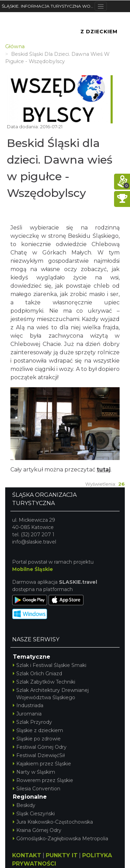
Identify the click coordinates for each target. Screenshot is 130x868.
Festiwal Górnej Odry (40, 747)
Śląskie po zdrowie (37, 739)
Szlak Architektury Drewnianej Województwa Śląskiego (51, 694)
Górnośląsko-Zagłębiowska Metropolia (60, 839)
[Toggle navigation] (101, 6)
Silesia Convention (37, 789)
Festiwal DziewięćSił (39, 755)
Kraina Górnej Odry (37, 830)
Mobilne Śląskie (33, 569)
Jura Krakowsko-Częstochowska (53, 822)
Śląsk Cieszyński (34, 814)
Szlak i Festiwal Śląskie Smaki (50, 665)
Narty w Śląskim (34, 772)
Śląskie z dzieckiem (38, 730)
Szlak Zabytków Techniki (44, 682)
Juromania (27, 714)
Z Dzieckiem (99, 32)
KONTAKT (27, 855)
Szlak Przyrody (32, 722)
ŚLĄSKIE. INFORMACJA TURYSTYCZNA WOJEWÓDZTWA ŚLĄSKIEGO (48, 6)
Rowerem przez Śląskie (43, 780)
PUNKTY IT (62, 855)
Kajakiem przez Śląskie (42, 764)
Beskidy (24, 805)
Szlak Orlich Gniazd (37, 674)
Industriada (28, 705)
